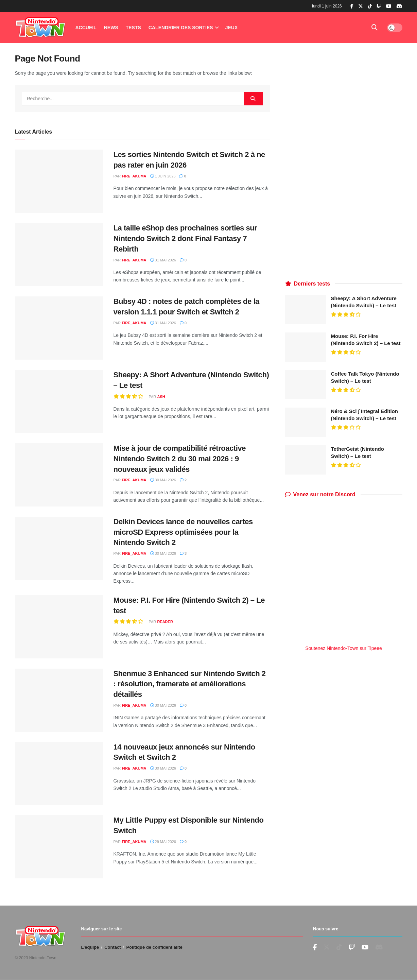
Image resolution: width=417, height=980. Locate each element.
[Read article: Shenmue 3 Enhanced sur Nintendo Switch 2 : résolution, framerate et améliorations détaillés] (59, 700)
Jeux (232, 28)
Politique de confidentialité (154, 947)
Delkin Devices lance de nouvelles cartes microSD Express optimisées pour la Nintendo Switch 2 (183, 532)
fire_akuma (134, 176)
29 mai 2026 (163, 842)
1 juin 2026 (163, 176)
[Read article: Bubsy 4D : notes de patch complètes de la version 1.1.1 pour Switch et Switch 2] (59, 328)
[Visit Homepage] (40, 28)
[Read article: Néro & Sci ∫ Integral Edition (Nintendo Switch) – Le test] (306, 422)
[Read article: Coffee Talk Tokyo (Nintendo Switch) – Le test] (306, 385)
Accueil (86, 28)
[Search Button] (375, 28)
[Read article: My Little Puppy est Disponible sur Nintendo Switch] (59, 847)
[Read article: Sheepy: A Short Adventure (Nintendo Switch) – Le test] (59, 401)
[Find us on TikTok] (370, 6)
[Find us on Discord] (399, 6)
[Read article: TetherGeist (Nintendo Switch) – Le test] (306, 460)
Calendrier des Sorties (181, 28)
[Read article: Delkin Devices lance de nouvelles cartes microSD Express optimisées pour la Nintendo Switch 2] (59, 548)
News (111, 28)
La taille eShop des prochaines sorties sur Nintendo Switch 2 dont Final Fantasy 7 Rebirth (185, 238)
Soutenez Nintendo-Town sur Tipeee (344, 648)
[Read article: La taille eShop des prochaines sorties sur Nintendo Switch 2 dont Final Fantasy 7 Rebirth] (59, 255)
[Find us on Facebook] (315, 948)
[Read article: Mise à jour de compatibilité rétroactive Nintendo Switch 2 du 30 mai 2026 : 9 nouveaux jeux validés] (59, 475)
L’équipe (90, 947)
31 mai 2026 (163, 260)
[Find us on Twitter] (327, 947)
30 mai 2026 (163, 480)
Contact (112, 947)
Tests (133, 28)
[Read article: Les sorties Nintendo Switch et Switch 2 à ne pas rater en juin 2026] (59, 181)
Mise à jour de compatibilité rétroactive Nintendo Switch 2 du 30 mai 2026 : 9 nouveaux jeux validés (180, 459)
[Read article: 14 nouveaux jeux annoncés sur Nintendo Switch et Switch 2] (59, 774)
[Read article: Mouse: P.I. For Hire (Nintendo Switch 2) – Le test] (59, 627)
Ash (161, 397)
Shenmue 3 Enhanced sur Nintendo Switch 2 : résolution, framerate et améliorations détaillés (190, 684)
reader (165, 622)
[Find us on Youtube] (352, 948)
